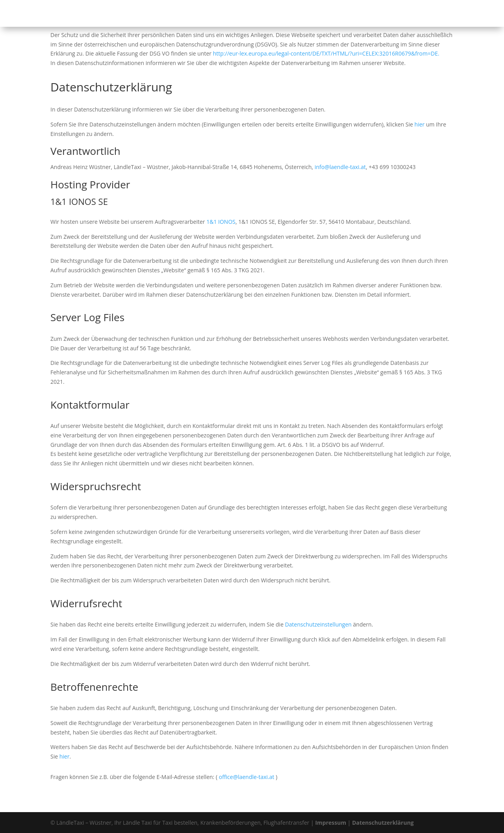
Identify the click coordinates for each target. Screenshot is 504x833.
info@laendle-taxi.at (340, 167)
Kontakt (405, 14)
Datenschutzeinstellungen (318, 624)
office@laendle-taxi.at (247, 777)
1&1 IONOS (221, 222)
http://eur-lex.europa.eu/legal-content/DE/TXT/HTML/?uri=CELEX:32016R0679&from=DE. (326, 53)
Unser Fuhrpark (367, 14)
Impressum (331, 823)
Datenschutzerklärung (383, 823)
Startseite (234, 14)
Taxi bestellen (272, 14)
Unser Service (314, 14)
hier (420, 124)
